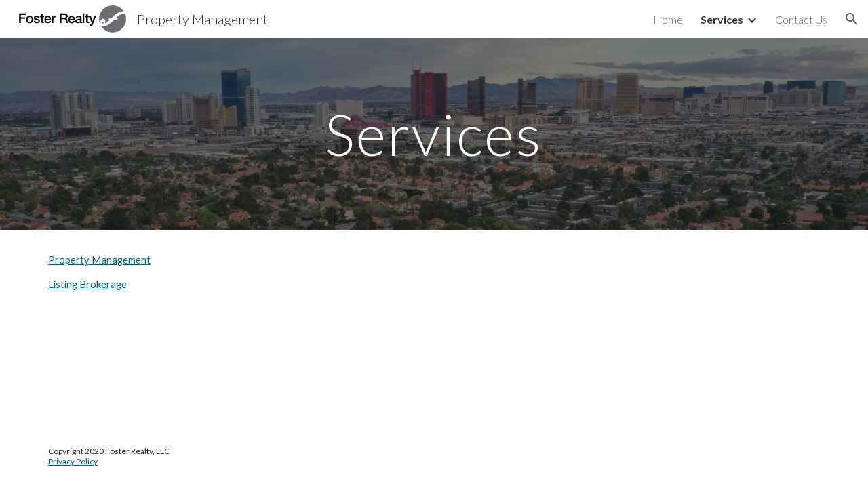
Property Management (99, 260)
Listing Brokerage (87, 284)
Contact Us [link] (801, 19)
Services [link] (722, 19)
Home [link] (668, 19)
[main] (434, 134)
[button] (852, 19)
